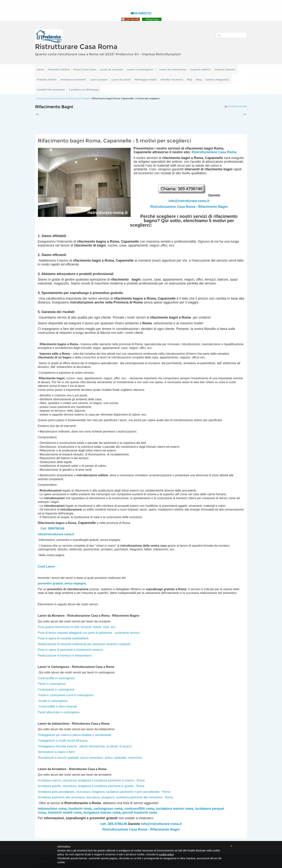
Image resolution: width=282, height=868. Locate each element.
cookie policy (166, 854)
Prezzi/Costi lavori (85, 69)
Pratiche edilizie (47, 80)
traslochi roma (80, 809)
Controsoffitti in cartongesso (56, 678)
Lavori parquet (99, 80)
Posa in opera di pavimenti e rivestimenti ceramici (70, 650)
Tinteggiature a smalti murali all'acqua (63, 741)
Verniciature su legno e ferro (56, 752)
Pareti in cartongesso (52, 684)
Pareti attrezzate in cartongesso (59, 712)
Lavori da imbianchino (173, 69)
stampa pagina (237, 106)
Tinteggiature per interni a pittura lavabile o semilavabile (74, 735)
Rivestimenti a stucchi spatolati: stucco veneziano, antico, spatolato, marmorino (90, 758)
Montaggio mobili (146, 80)
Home (40, 69)
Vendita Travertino (172, 80)
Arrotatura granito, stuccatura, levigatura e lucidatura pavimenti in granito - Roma (91, 786)
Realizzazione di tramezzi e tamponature (65, 655)
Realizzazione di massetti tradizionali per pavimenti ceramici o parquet (84, 644)
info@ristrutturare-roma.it (189, 201)
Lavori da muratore (112, 69)
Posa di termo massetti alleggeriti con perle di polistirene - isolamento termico (89, 633)
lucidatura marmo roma (174, 809)
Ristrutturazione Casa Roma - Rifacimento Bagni (189, 207)
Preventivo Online (59, 69)
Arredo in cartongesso (53, 701)
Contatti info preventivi (51, 90)
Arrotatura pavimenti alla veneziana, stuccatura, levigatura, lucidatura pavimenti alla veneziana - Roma (105, 797)
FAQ (190, 80)
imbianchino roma (52, 809)
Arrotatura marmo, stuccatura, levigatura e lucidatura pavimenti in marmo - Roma (91, 780)
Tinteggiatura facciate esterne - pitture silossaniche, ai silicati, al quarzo (85, 746)
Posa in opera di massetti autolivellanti (63, 638)
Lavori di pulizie (121, 80)
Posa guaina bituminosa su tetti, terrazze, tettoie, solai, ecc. (77, 627)
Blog (199, 80)
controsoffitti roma (139, 809)
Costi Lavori (46, 566)
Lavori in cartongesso (141, 69)
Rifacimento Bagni (79, 98)
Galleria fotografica (217, 80)
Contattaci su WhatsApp (84, 90)
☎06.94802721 (141, 13)
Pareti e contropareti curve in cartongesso (66, 695)
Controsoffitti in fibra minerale (58, 706)
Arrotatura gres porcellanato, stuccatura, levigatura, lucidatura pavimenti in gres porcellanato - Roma (104, 792)
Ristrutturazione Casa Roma (214, 152)
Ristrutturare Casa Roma (76, 47)
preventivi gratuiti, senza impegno (62, 583)
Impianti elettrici (200, 69)
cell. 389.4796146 (114, 824)
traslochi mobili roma (65, 813)
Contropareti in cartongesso (56, 690)
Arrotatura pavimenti (73, 80)
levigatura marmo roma (102, 813)
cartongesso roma (108, 809)
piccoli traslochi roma (140, 813)
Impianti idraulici (225, 69)
